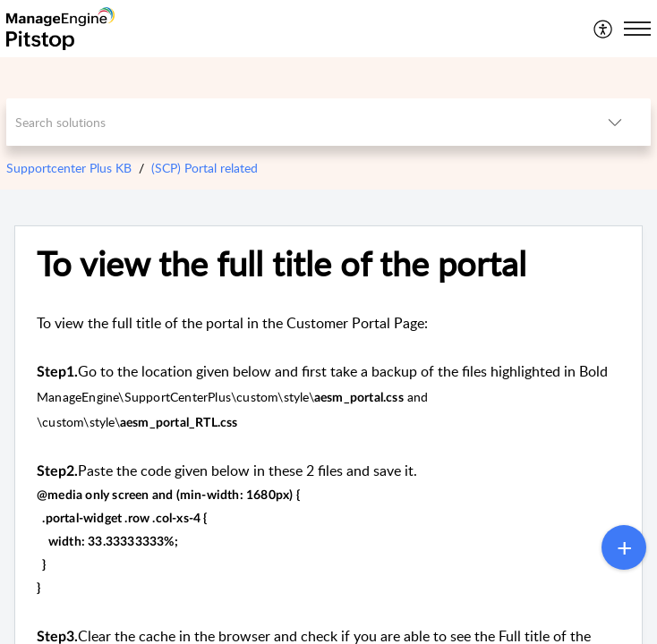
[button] (604, 29)
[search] (292, 122)
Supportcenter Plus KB (69, 168)
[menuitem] (604, 29)
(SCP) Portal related (205, 168)
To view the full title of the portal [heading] (282, 264)
